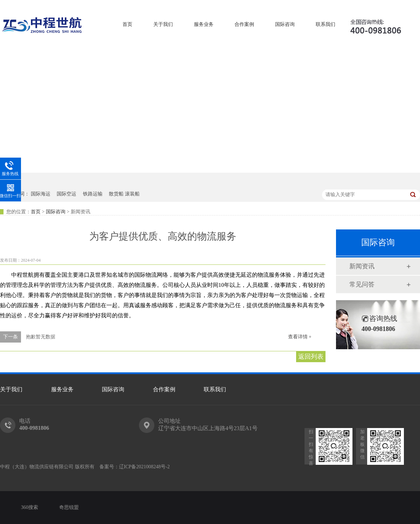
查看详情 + (300, 337)
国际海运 (41, 194)
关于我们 (163, 24)
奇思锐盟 (69, 507)
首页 (127, 24)
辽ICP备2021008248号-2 (144, 467)
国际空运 (66, 194)
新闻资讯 (362, 266)
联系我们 (325, 24)
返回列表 (311, 357)
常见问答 (362, 284)
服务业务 (204, 24)
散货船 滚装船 (124, 194)
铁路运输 (93, 194)
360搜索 (30, 507)
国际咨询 (285, 24)
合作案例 (244, 24)
